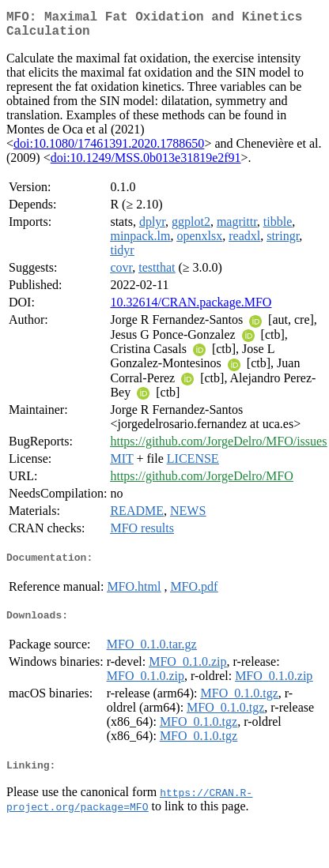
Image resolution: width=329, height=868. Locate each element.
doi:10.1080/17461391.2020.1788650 (109, 150)
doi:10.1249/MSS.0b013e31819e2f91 (146, 164)
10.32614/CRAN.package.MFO (191, 308)
